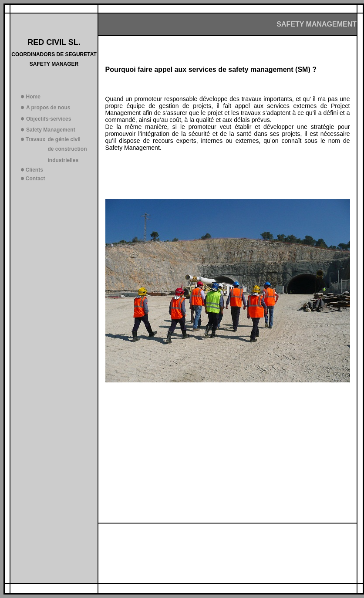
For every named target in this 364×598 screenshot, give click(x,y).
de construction (67, 149)
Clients (34, 170)
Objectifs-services (49, 119)
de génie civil (64, 139)
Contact (35, 179)
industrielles (63, 160)
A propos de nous (48, 108)
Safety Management (51, 130)
